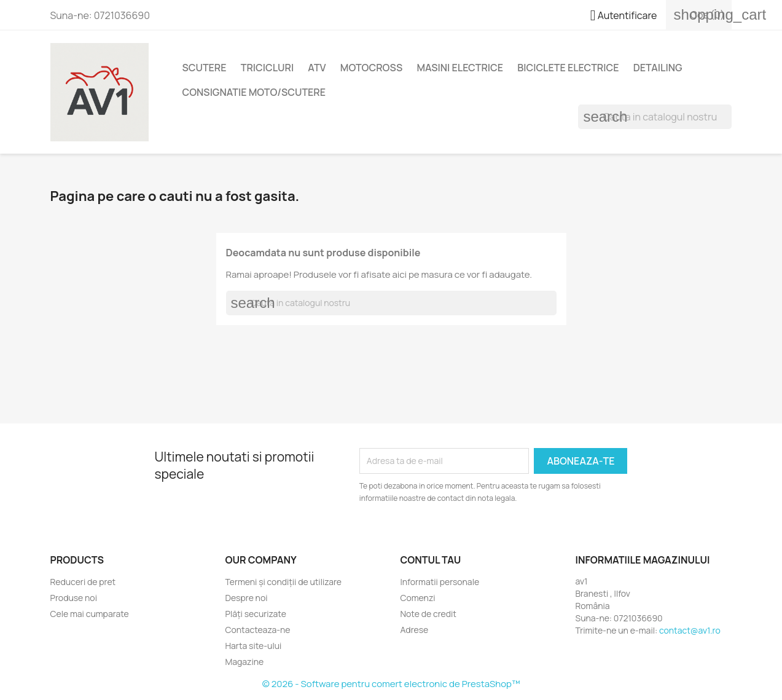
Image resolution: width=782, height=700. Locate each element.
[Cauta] (655, 117)
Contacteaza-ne (258, 630)
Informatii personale (440, 582)
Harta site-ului (254, 646)
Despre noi (247, 598)
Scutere (205, 68)
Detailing (658, 68)
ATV (317, 68)
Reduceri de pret (83, 582)
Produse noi (74, 598)
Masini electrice (460, 68)
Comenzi (418, 598)
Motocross (371, 68)
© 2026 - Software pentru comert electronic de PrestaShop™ (391, 684)
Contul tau (431, 560)
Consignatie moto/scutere (254, 92)
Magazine (245, 662)
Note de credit (428, 614)
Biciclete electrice (568, 68)
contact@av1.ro (690, 630)
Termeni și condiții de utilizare (284, 582)
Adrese (415, 630)
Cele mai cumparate (90, 614)
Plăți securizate (256, 614)
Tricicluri (267, 68)
